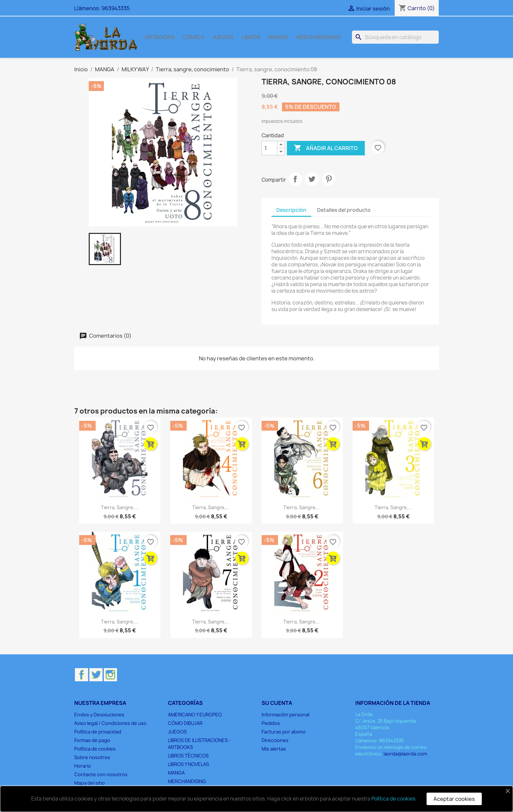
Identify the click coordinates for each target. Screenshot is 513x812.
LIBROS (251, 37)
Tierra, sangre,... (120, 507)
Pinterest (329, 179)
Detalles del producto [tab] (344, 210)
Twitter (96, 675)
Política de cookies (95, 749)
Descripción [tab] (291, 210)
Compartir (295, 179)
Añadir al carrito (326, 148)
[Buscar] (395, 37)
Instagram (110, 675)
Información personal (285, 715)
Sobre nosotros (92, 757)
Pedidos (271, 723)
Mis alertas (274, 749)
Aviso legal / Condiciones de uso (110, 723)
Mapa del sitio (90, 783)
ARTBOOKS (160, 37)
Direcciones (275, 740)
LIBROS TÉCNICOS (188, 756)
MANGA (278, 37)
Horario (83, 766)
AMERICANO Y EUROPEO (195, 715)
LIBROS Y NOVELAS (188, 764)
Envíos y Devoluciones (99, 715)
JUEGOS (223, 37)
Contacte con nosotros (101, 774)
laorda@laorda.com (405, 754)
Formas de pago (92, 740)
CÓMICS (193, 37)
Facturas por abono (284, 732)
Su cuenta (277, 703)
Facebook (82, 675)
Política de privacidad (98, 732)
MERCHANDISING (318, 37)
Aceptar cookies (454, 799)
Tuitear (312, 179)
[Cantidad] (269, 148)
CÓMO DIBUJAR (185, 723)
